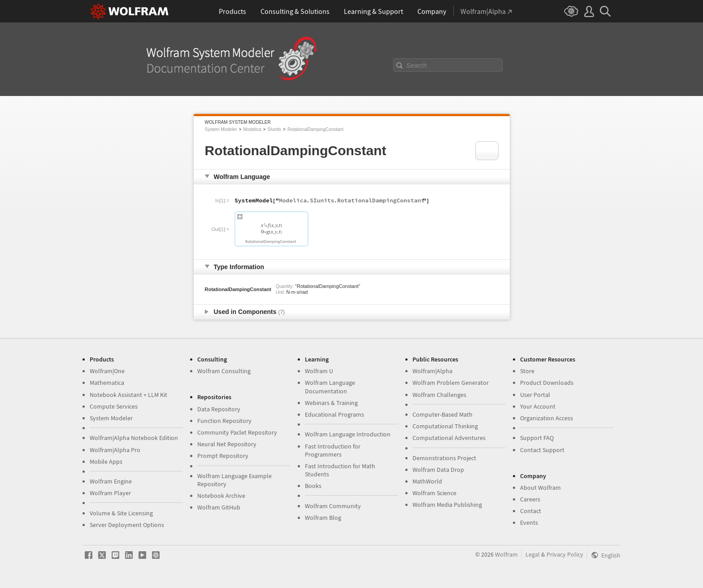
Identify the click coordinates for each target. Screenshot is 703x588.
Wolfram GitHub (219, 507)
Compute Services (114, 406)
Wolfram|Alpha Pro (115, 450)
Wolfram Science (434, 493)
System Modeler (221, 129)
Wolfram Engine (111, 481)
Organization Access (547, 418)
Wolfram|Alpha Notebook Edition (134, 438)
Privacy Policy (565, 554)
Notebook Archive (221, 496)
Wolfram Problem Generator (451, 383)
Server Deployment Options (127, 525)
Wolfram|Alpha (432, 371)
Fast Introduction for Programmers (333, 450)
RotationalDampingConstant (315, 129)
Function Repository (224, 421)
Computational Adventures (449, 438)
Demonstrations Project (444, 458)
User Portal (535, 395)
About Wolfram (540, 488)
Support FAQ (537, 438)
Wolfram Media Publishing (447, 505)
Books (313, 486)
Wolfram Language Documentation (330, 387)
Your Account (538, 406)
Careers (530, 499)
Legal (533, 554)
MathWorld (427, 481)
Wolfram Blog (323, 518)
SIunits (274, 129)
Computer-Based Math (443, 414)
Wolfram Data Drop (438, 470)
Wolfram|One (107, 371)
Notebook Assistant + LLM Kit (128, 395)
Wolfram (506, 554)
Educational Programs (334, 414)
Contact (531, 511)
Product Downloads (547, 383)
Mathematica (107, 383)
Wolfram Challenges (439, 395)
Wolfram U (319, 371)
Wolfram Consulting (224, 371)
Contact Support (542, 450)
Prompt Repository (223, 456)
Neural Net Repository (227, 444)
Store (527, 371)
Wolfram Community (333, 506)
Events (529, 523)
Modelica (252, 129)
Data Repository (219, 409)
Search (417, 65)
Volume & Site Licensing (121, 513)
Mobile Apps (106, 462)
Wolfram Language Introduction (348, 434)
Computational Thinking (445, 426)
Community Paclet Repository (237, 432)
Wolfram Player (110, 493)
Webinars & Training (331, 403)
